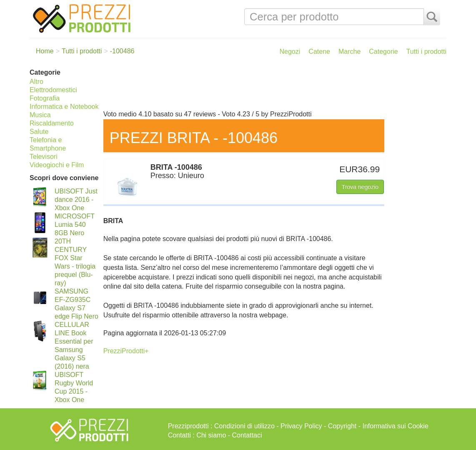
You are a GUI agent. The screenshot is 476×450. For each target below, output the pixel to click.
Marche (349, 52)
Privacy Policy (301, 426)
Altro (36, 82)
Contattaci (247, 435)
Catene (319, 52)
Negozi (290, 52)
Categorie (383, 52)
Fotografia (45, 98)
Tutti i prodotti (426, 52)
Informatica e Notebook (64, 107)
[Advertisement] (273, 87)
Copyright (342, 426)
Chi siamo (211, 435)
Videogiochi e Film (57, 165)
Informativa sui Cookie (396, 426)
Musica (40, 115)
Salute (39, 132)
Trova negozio (360, 187)
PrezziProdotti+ (126, 351)
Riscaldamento (52, 123)
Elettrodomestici (53, 90)
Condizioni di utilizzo (244, 426)
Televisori (44, 157)
